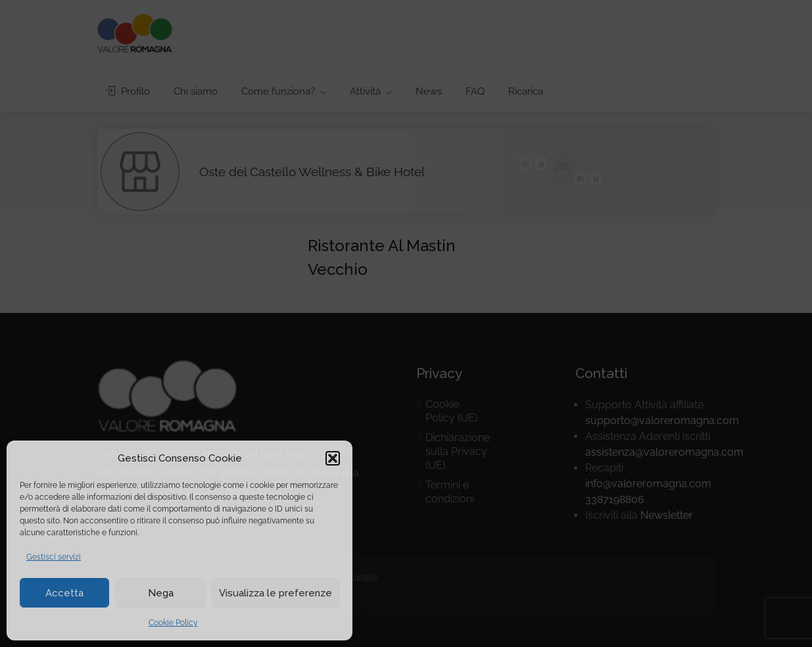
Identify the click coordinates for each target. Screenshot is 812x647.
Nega (161, 593)
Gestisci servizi (54, 557)
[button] (333, 458)
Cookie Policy (173, 623)
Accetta (64, 593)
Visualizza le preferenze (275, 593)
